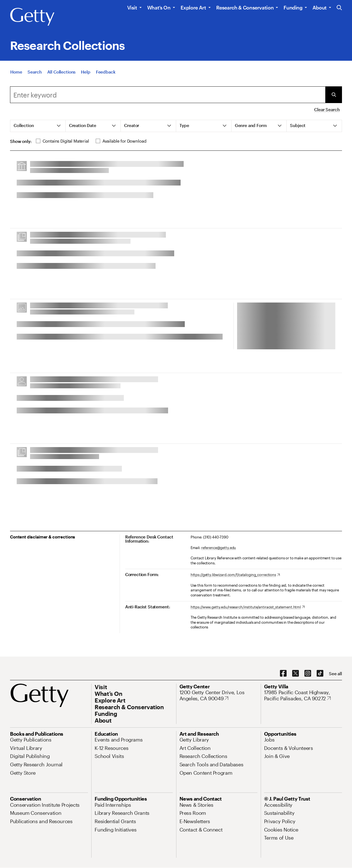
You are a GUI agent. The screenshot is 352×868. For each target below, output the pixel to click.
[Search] (35, 72)
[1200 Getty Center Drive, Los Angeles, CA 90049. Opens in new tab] (218, 695)
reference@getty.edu (219, 548)
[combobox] (168, 95)
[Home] (16, 72)
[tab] (38, 126)
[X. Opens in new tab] (296, 674)
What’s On (159, 8)
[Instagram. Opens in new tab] (308, 674)
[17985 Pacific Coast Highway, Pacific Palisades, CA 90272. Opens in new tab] (303, 695)
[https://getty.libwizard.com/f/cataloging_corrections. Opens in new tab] (235, 575)
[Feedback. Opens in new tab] (106, 72)
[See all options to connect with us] (335, 674)
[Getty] (32, 17)
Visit (132, 8)
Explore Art (193, 8)
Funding (293, 8)
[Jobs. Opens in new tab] (269, 740)
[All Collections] (61, 72)
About (320, 8)
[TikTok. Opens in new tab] (320, 674)
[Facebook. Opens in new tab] (283, 674)
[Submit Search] (334, 95)
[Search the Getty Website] (339, 8)
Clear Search (327, 109)
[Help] (86, 72)
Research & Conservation (245, 8)
